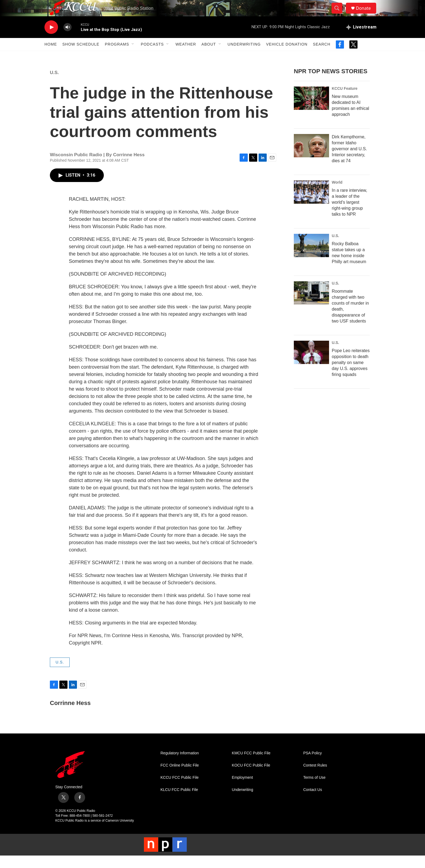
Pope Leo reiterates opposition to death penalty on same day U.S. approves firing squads (351, 375)
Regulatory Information (180, 765)
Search (321, 56)
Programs (117, 56)
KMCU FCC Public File (251, 765)
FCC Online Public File (180, 778)
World (337, 194)
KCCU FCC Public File (180, 790)
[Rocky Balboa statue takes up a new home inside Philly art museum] (311, 258)
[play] (51, 39)
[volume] (67, 39)
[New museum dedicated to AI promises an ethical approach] (311, 110)
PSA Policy (313, 765)
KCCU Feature (345, 101)
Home (51, 56)
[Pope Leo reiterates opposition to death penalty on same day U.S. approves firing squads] (311, 365)
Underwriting (244, 56)
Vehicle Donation (287, 56)
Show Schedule (81, 56)
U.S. (54, 85)
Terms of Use (314, 790)
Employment (242, 790)
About (209, 56)
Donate (367, 14)
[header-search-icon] (339, 14)
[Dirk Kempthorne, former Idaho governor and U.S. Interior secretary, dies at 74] (311, 158)
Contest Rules (315, 778)
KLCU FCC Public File (179, 802)
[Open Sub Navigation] (133, 56)
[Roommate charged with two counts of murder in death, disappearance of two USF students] (311, 305)
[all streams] (361, 39)
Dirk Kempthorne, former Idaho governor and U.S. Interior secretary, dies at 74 (349, 161)
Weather (186, 56)
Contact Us (313, 802)
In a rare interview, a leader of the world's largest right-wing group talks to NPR (350, 214)
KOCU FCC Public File (251, 778)
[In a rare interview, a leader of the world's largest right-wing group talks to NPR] (311, 204)
